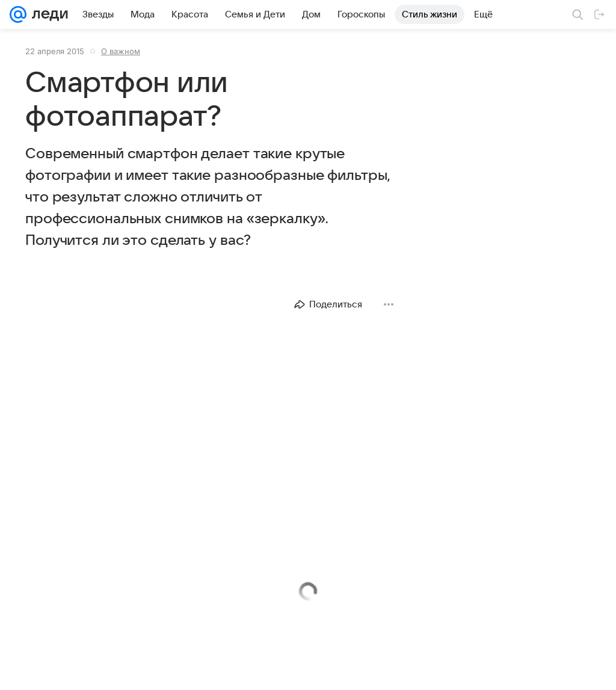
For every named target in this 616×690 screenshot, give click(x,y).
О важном (121, 51)
